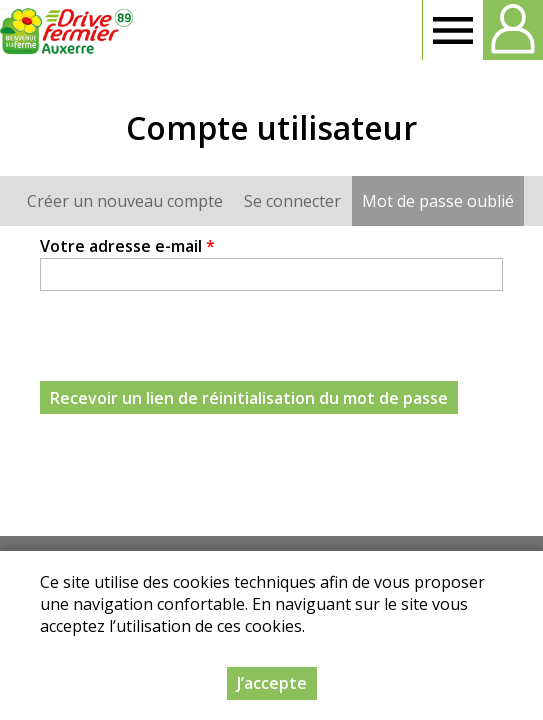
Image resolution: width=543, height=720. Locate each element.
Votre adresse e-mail (127, 246)
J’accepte (272, 683)
